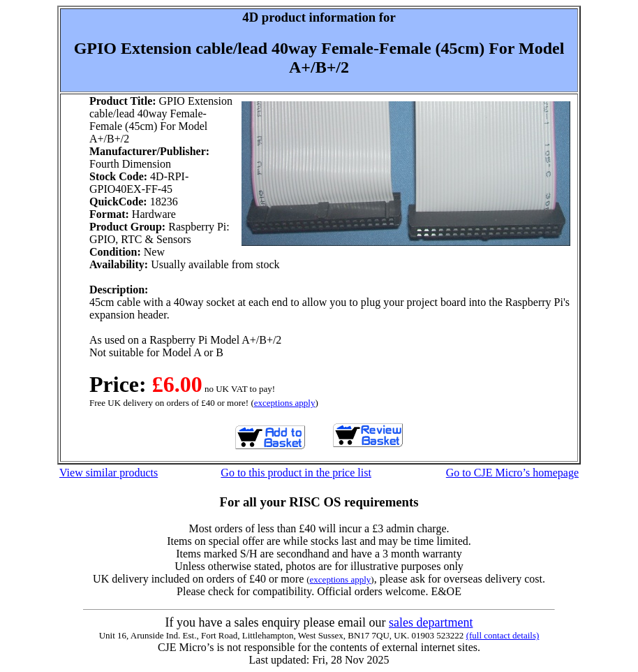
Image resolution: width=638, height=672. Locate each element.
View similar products (109, 473)
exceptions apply (285, 403)
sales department (431, 622)
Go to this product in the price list (296, 473)
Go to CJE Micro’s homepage (512, 473)
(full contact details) (503, 635)
